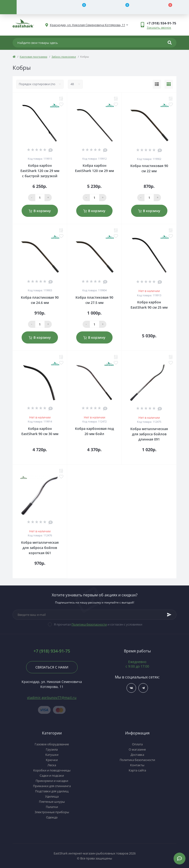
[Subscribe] (169, 615)
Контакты (137, 765)
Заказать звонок (159, 28)
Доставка (137, 755)
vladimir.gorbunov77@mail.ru (52, 698)
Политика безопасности (89, 624)
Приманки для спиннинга (52, 786)
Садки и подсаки (52, 775)
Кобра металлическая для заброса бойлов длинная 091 (149, 434)
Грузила (52, 749)
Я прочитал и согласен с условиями (98, 624)
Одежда (52, 817)
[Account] (38, 7)
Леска (52, 765)
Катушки (52, 755)
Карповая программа (33, 57)
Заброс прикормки (64, 57)
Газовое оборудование (52, 744)
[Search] (170, 43)
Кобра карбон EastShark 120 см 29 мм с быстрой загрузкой (40, 171)
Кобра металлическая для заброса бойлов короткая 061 (40, 548)
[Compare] (81, 7)
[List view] (157, 84)
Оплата (137, 744)
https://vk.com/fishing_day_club (131, 688)
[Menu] (8, 7)
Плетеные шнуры (52, 802)
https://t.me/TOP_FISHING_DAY (143, 688)
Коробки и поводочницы (52, 770)
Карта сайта (137, 770)
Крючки (52, 760)
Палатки (52, 807)
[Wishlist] (124, 7)
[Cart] (168, 7)
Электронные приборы (52, 812)
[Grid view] (169, 84)
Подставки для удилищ (52, 791)
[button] (161, 23)
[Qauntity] (40, 198)
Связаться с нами (52, 667)
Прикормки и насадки (52, 781)
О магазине (137, 749)
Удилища (52, 796)
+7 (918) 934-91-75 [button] (52, 651)
